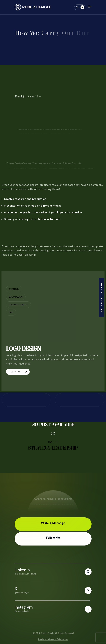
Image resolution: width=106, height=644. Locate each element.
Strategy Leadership (53, 448)
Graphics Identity (18, 305)
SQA (11, 312)
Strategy (14, 289)
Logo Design (16, 297)
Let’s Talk (19, 372)
